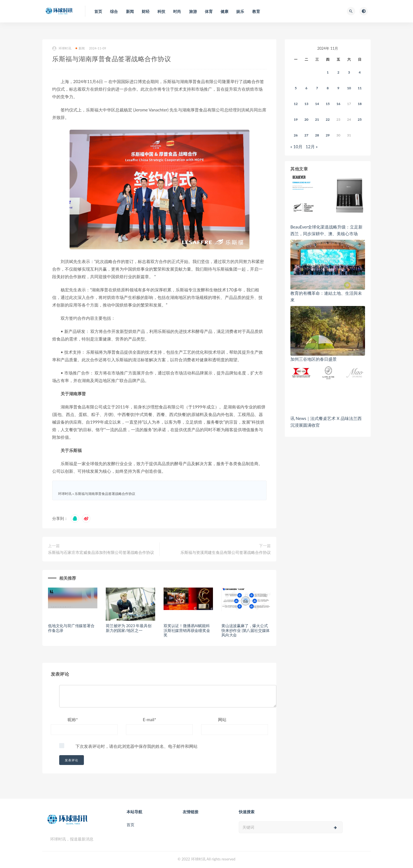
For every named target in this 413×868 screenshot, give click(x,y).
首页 (130, 825)
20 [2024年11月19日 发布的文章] (306, 119)
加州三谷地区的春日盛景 (314, 359)
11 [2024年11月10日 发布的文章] (360, 88)
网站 (222, 719)
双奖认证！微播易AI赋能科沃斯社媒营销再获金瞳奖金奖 (187, 630)
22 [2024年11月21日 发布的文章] (328, 119)
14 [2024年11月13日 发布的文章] (317, 104)
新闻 (80, 48)
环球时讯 (62, 48)
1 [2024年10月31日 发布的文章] (328, 72)
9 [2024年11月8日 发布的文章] (339, 88)
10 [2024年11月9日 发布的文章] (349, 88)
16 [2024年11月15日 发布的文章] (338, 104)
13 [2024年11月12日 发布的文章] (306, 104)
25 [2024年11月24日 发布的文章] (360, 119)
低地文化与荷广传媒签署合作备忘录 (71, 628)
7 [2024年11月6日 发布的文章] (317, 88)
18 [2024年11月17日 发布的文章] (360, 104)
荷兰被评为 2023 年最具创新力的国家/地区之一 (129, 628)
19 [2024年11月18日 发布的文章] (296, 119)
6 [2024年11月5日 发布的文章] (307, 88)
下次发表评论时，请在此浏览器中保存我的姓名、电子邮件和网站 (136, 746)
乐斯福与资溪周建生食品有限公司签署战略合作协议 (226, 552)
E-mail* (150, 719)
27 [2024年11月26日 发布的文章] (306, 135)
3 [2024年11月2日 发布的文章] (349, 72)
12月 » (312, 147)
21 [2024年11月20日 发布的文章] (317, 119)
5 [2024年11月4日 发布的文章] (296, 88)
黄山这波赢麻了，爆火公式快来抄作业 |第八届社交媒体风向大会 (245, 630)
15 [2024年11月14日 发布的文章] (328, 104)
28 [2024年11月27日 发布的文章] (317, 135)
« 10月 (296, 147)
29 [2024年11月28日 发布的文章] (328, 135)
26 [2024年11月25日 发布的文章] (296, 135)
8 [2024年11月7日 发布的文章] (328, 88)
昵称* (73, 719)
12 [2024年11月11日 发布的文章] (296, 104)
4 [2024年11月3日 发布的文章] (360, 72)
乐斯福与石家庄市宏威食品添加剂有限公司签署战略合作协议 (101, 552)
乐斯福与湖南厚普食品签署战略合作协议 (105, 494)
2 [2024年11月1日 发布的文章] (339, 72)
